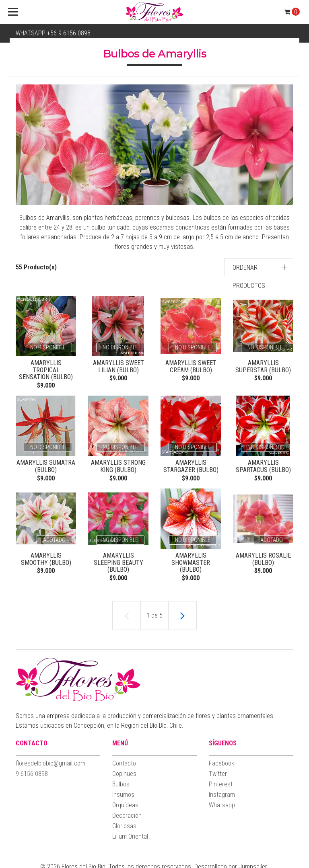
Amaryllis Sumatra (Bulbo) (46, 460)
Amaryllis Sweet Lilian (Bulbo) (118, 366)
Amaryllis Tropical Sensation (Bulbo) (46, 366)
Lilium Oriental (130, 833)
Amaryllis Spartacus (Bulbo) (263, 460)
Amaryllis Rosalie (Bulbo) (263, 554)
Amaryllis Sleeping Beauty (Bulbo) (118, 554)
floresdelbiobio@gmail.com (50, 760)
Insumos (123, 791)
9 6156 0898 (32, 770)
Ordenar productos (249, 277)
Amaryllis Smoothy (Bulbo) (46, 554)
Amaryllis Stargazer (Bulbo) (191, 460)
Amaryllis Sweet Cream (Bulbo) (191, 366)
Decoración (127, 812)
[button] (259, 267)
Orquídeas (125, 801)
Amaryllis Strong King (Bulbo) (118, 460)
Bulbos (121, 781)
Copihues (124, 770)
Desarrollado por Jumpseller (231, 863)
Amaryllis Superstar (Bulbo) (263, 366)
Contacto (124, 760)
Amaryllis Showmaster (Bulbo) (191, 558)
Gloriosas (124, 822)
